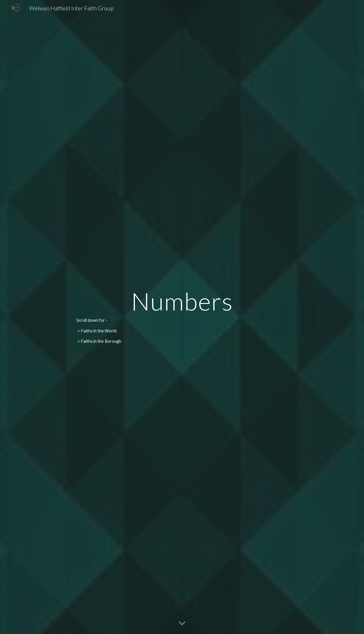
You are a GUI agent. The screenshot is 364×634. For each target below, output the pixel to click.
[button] (182, 624)
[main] (182, 317)
